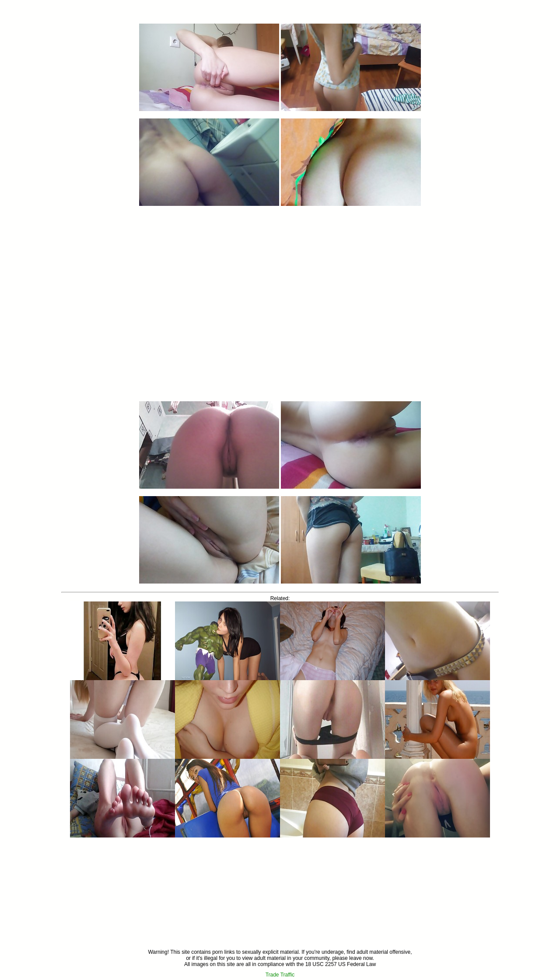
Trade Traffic (280, 975)
